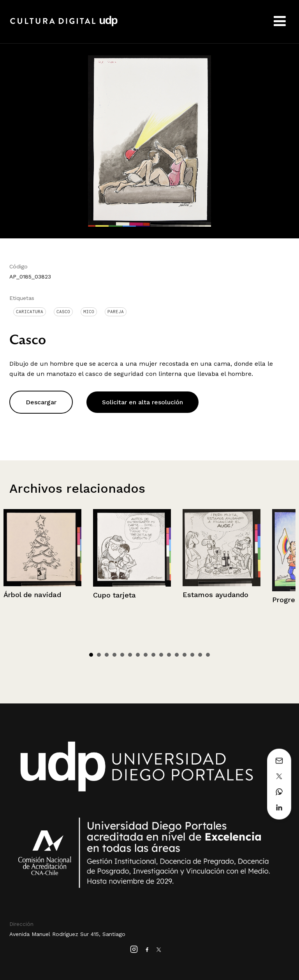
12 (177, 655)
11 (169, 655)
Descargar (41, 402)
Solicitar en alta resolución (142, 402)
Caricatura (30, 312)
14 (192, 655)
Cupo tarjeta (114, 595)
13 (185, 655)
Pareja (116, 312)
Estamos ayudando (215, 595)
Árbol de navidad (32, 595)
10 (161, 655)
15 (200, 655)
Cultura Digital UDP (64, 25)
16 (208, 655)
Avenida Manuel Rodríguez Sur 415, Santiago (67, 934)
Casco (63, 312)
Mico (89, 312)
